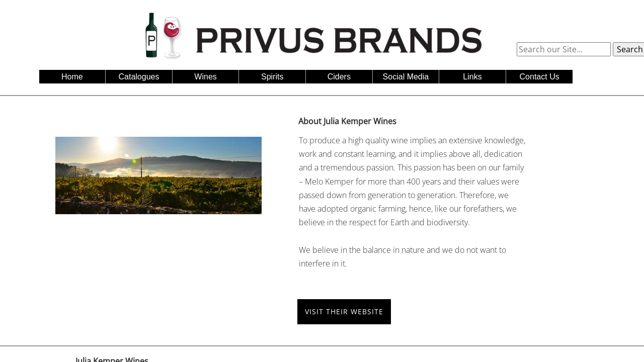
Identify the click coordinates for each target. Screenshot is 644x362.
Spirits (272, 77)
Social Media (406, 77)
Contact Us (540, 77)
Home (72, 77)
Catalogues (139, 77)
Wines (205, 77)
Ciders (339, 77)
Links (472, 77)
